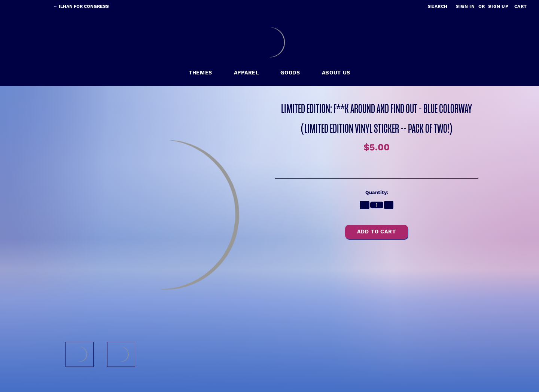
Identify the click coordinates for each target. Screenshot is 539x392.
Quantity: (377, 193)
